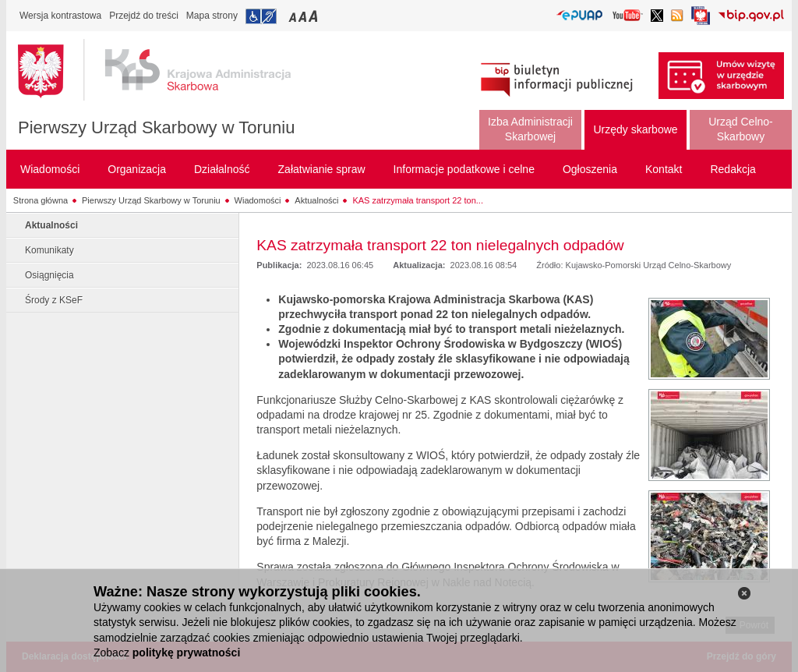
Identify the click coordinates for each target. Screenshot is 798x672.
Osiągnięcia (49, 275)
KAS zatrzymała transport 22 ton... (418, 200)
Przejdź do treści (144, 16)
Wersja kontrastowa (60, 16)
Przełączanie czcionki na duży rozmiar (314, 16)
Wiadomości (258, 200)
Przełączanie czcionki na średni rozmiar (304, 16)
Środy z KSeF (54, 300)
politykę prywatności (186, 653)
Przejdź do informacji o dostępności (261, 16)
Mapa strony (212, 16)
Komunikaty (49, 250)
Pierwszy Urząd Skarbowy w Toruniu (156, 127)
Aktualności (316, 200)
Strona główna (41, 200)
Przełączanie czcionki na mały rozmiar (294, 16)
